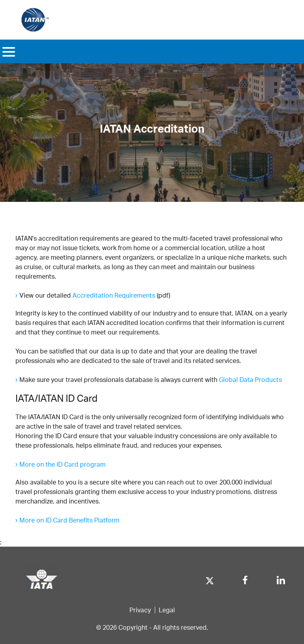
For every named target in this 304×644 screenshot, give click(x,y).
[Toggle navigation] (9, 51)
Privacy (140, 610)
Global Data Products (250, 379)
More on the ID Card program (63, 464)
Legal (167, 610)
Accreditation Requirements (114, 295)
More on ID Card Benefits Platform (69, 520)
